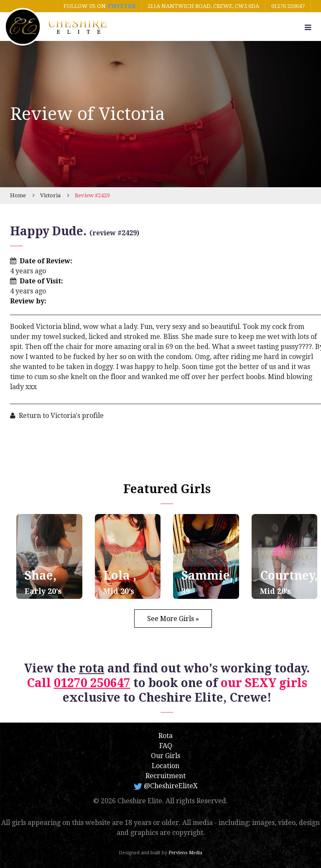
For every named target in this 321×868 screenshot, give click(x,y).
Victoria (50, 195)
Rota (166, 736)
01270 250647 (288, 6)
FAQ (166, 746)
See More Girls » (173, 619)
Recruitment (166, 776)
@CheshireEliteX (166, 786)
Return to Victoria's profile (61, 416)
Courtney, (289, 582)
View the (64, 668)
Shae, (43, 582)
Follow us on (99, 6)
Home (18, 195)
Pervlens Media (185, 853)
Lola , (120, 582)
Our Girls (166, 756)
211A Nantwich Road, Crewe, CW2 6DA (203, 6)
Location (166, 766)
